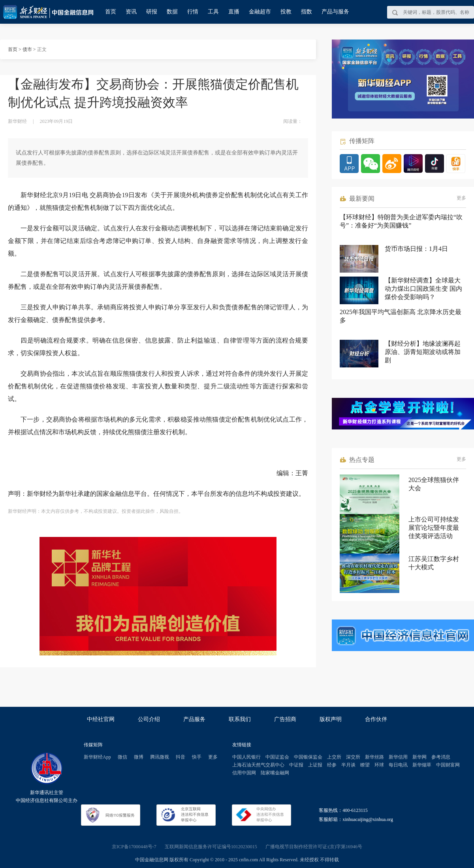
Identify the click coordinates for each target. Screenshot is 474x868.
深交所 (353, 757)
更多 (461, 198)
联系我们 (240, 719)
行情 (193, 12)
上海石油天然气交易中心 (258, 765)
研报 (152, 12)
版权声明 (331, 719)
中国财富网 (448, 765)
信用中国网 (244, 773)
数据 (172, 12)
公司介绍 (149, 719)
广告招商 (285, 719)
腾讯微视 (160, 757)
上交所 (334, 757)
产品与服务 (335, 12)
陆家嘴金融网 (275, 773)
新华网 (419, 757)
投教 (286, 12)
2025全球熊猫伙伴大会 (434, 484)
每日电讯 (398, 765)
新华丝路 (374, 757)
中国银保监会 (308, 757)
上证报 (315, 765)
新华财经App (97, 757)
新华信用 (398, 757)
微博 (139, 757)
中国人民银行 (246, 757)
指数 (307, 12)
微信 (122, 757)
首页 (111, 12)
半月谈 (348, 765)
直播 (234, 12)
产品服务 (194, 719)
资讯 (131, 12)
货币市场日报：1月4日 (416, 249)
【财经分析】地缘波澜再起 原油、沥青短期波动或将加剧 (423, 352)
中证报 (296, 765)
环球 (379, 765)
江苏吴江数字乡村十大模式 (434, 563)
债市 (27, 49)
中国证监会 (277, 757)
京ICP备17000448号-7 (134, 847)
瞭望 (365, 765)
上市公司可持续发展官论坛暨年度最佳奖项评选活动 (434, 528)
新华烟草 (422, 765)
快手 (197, 757)
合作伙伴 (376, 719)
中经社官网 (101, 719)
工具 (213, 12)
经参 (332, 765)
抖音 (181, 757)
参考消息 (441, 757)
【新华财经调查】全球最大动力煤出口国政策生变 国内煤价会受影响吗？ (423, 289)
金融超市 (260, 12)
